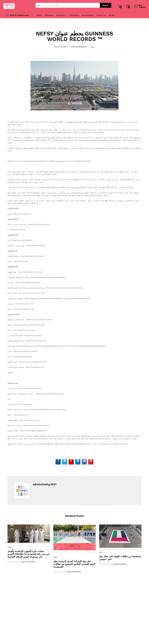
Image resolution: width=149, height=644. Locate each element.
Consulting (74, 15)
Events (39, 15)
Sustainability (88, 15)
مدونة (93, 47)
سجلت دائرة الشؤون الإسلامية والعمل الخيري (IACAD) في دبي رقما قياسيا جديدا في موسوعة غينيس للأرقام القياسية (28, 554)
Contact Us (101, 15)
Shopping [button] (60, 15)
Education (49, 15)
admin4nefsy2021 (79, 47)
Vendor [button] (112, 15)
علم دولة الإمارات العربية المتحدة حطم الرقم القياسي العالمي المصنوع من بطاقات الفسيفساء (74, 564)
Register (142, 7)
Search (106, 5)
